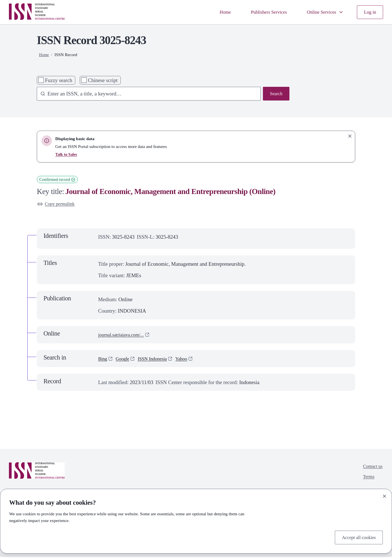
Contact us (372, 468)
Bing (103, 360)
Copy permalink (58, 204)
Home (214, 12)
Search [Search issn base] (275, 94)
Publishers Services (261, 12)
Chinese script (103, 80)
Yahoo (189, 360)
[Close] (384, 495)
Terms (367, 480)
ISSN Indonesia (157, 360)
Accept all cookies (357, 537)
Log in (369, 12)
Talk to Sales (67, 154)
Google (124, 360)
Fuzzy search (59, 80)
